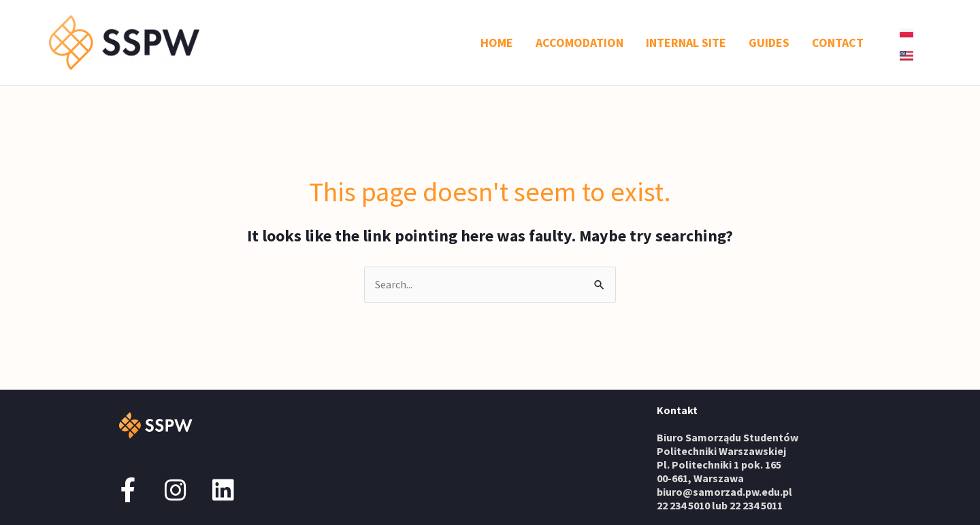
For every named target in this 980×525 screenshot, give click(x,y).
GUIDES (769, 43)
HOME (497, 43)
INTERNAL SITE (686, 43)
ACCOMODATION (579, 43)
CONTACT (838, 43)
